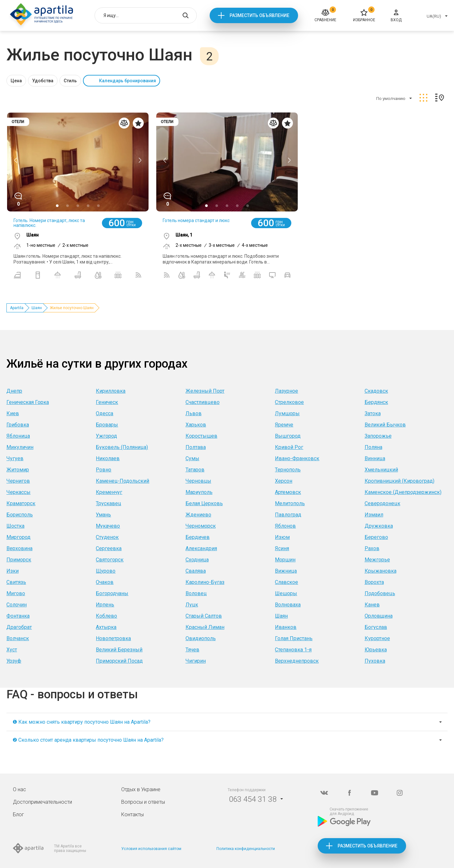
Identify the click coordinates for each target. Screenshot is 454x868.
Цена (16, 81)
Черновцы (198, 481)
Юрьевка (376, 650)
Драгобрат (19, 627)
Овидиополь (201, 638)
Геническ (107, 402)
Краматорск (21, 503)
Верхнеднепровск (297, 661)
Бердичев (198, 537)
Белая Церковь (204, 503)
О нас (19, 789)
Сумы (192, 458)
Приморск (19, 560)
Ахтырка (106, 627)
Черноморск (201, 526)
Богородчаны (112, 593)
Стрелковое (289, 402)
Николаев (108, 458)
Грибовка (18, 425)
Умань (103, 515)
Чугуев (15, 458)
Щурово (106, 571)
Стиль (70, 81)
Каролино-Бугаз (205, 582)
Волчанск (18, 638)
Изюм (282, 537)
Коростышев (201, 436)
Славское (286, 582)
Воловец (196, 593)
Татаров (195, 470)
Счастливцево (203, 402)
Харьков (196, 425)
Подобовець (380, 593)
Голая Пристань (294, 638)
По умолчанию (391, 98)
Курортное (377, 638)
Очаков (105, 582)
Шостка (15, 526)
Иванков (286, 627)
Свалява (196, 571)
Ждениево (198, 515)
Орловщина (379, 616)
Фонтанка (18, 616)
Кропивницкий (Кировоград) (400, 481)
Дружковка (379, 526)
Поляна (373, 447)
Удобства (43, 81)
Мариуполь (199, 492)
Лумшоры (287, 413)
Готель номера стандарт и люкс (196, 220)
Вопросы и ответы (143, 802)
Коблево (106, 616)
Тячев (192, 650)
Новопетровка (113, 638)
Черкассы (18, 492)
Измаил (374, 515)
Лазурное (286, 391)
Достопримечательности (42, 802)
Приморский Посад (119, 661)
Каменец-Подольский (123, 481)
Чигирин (196, 661)
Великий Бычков (385, 425)
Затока (373, 413)
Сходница (197, 560)
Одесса (104, 413)
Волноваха (288, 605)
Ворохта (374, 582)
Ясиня (282, 548)
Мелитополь (290, 503)
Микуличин (20, 447)
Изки (13, 571)
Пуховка (375, 661)
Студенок (107, 537)
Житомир (18, 470)
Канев (372, 605)
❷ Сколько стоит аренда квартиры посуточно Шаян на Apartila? (88, 740)
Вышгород (288, 436)
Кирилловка (111, 391)
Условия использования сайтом (151, 849)
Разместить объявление (259, 15)
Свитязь (16, 582)
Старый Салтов (204, 616)
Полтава (196, 447)
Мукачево (108, 526)
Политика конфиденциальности (246, 849)
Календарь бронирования (127, 81)
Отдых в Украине (141, 789)
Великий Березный (119, 650)
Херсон (284, 481)
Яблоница (18, 436)
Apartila (17, 308)
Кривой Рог (289, 447)
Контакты (132, 814)
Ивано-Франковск (297, 458)
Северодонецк (382, 503)
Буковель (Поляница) (122, 447)
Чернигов (18, 481)
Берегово (376, 537)
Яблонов (285, 526)
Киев (13, 413)
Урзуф (14, 661)
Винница (375, 458)
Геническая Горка (28, 402)
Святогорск (110, 560)
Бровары (107, 425)
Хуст (12, 650)
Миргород (18, 537)
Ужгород (106, 436)
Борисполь (20, 515)
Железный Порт (205, 391)
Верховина (19, 548)
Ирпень (105, 605)
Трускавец (109, 503)
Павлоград (288, 515)
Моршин (285, 560)
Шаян (37, 308)
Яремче (284, 425)
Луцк (192, 605)
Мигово (16, 593)
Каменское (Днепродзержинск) (403, 492)
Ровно (104, 470)
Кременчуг (109, 492)
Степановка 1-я (293, 650)
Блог (18, 814)
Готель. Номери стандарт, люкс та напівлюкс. (49, 223)
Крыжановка (381, 571)
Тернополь (288, 470)
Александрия (201, 548)
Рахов (372, 548)
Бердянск (376, 402)
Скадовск (376, 391)
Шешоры (286, 593)
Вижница (286, 571)
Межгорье (377, 560)
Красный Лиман (205, 627)
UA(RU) (434, 16)
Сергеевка (109, 548)
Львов (194, 413)
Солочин (17, 605)
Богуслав (376, 627)
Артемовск (288, 492)
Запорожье (378, 436)
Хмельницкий (381, 470)
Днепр (14, 391)
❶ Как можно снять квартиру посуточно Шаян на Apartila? (82, 722)
